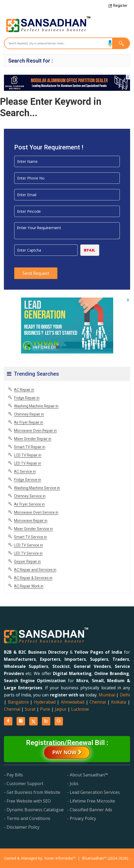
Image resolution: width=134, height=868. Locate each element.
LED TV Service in (28, 553)
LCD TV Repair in (28, 455)
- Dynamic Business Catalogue (34, 810)
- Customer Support (24, 784)
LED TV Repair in (28, 463)
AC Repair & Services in (33, 578)
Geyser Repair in (27, 562)
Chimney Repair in (29, 414)
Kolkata (119, 702)
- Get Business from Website (32, 792)
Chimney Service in (30, 496)
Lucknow (80, 709)
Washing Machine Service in (37, 488)
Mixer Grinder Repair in (33, 439)
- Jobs (73, 784)
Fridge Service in (28, 480)
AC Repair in (24, 390)
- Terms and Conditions (27, 818)
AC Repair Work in (29, 586)
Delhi (125, 695)
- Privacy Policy (82, 818)
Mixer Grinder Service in (33, 529)
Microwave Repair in (31, 521)
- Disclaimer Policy (22, 827)
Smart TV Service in (30, 537)
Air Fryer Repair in (29, 422)
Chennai (98, 702)
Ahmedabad (73, 702)
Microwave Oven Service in (36, 512)
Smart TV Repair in (30, 447)
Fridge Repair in (27, 398)
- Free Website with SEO (27, 801)
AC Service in (25, 471)
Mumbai (107, 695)
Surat (30, 709)
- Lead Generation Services (93, 792)
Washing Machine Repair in (36, 406)
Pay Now (67, 752)
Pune (45, 709)
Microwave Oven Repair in (35, 431)
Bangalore (18, 702)
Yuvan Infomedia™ (60, 858)
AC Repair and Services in (35, 570)
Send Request (36, 273)
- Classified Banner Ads (90, 810)
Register (118, 6)
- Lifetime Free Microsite (91, 801)
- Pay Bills (13, 775)
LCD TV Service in (28, 545)
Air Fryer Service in (29, 504)
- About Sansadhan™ (88, 775)
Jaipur (61, 709)
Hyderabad (45, 702)
